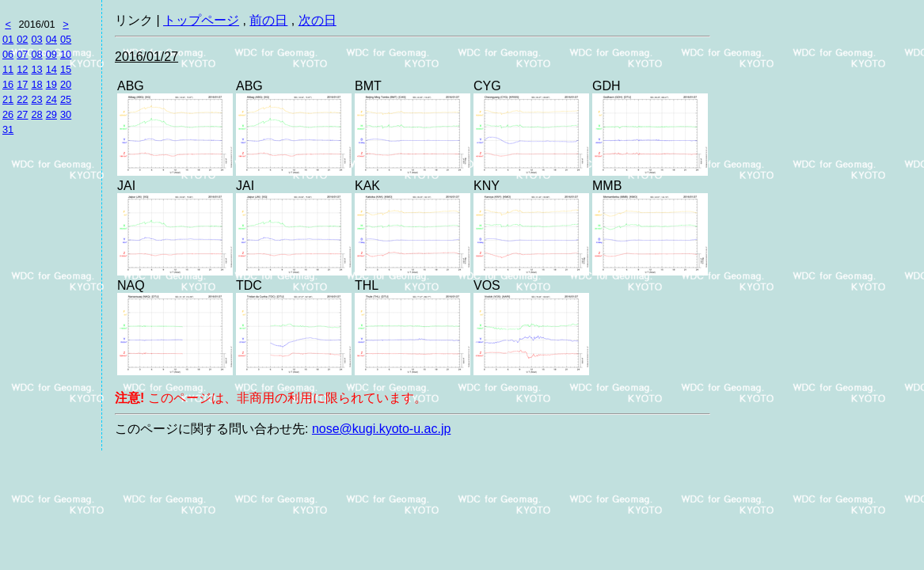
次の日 (318, 20)
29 (51, 114)
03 (36, 39)
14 (51, 69)
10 (66, 54)
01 (8, 39)
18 (36, 84)
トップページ (201, 20)
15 (66, 69)
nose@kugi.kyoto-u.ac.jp (381, 429)
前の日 (268, 20)
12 (22, 69)
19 (51, 84)
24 (51, 99)
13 (36, 69)
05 (66, 39)
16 (8, 84)
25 (66, 99)
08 (36, 54)
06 (8, 54)
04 (51, 39)
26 (8, 114)
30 (66, 114)
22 (22, 99)
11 (8, 69)
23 (36, 99)
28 (36, 114)
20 (66, 84)
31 (8, 129)
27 (22, 114)
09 (51, 54)
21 (8, 99)
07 (22, 54)
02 (22, 39)
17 (22, 84)
